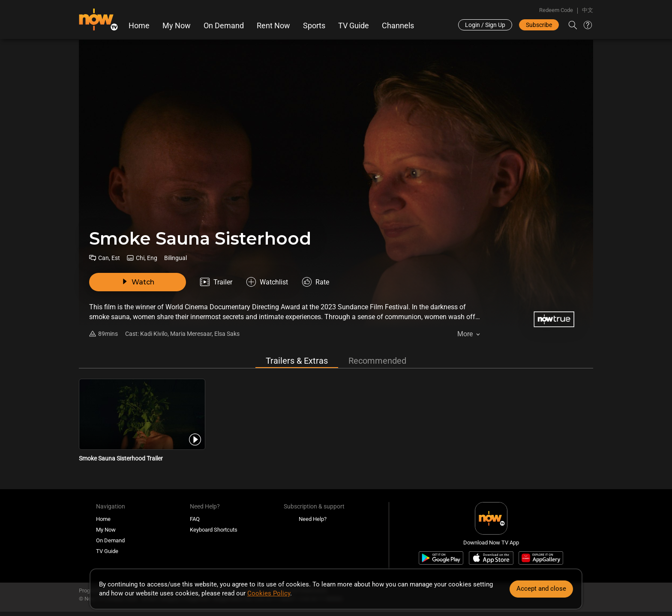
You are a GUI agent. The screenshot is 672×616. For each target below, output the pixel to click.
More (465, 334)
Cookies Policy (269, 593)
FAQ (195, 519)
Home (139, 26)
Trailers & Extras (297, 361)
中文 (588, 10)
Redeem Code (556, 10)
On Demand (224, 26)
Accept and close (541, 589)
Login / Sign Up (485, 25)
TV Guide (354, 26)
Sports (314, 26)
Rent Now (273, 26)
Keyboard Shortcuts (214, 530)
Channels (398, 26)
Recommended (377, 361)
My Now (177, 26)
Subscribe (539, 25)
